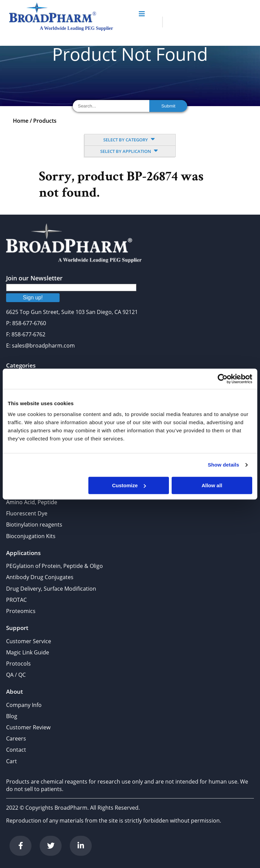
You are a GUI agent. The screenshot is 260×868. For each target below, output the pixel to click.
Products (45, 121)
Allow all (212, 485)
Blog (12, 716)
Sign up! (33, 298)
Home (21, 121)
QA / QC (16, 675)
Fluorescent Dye (27, 513)
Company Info (24, 705)
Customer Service (29, 641)
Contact (16, 750)
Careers (16, 738)
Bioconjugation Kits (31, 536)
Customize (129, 485)
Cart (12, 761)
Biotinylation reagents (34, 525)
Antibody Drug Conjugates (40, 577)
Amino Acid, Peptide (32, 502)
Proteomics (21, 611)
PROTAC (16, 600)
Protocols (18, 664)
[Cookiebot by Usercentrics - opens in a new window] (223, 379)
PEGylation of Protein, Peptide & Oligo (55, 566)
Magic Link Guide (28, 652)
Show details (224, 465)
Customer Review (28, 727)
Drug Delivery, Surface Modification (51, 589)
